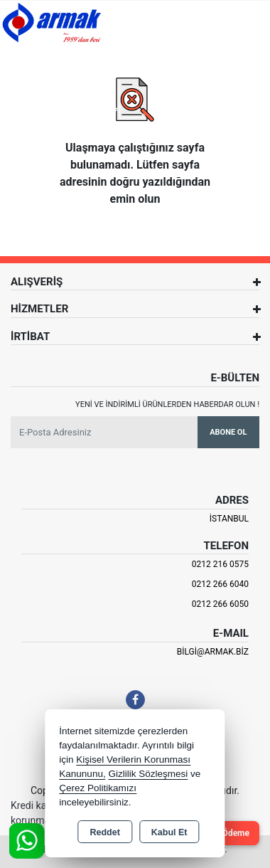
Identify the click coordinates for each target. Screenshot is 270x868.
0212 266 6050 (220, 604)
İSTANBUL (229, 519)
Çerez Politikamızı (98, 788)
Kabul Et (169, 832)
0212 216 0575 (220, 564)
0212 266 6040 (220, 584)
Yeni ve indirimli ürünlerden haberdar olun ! (167, 404)
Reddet (104, 832)
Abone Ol (228, 432)
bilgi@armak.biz (213, 652)
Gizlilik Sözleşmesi (148, 774)
